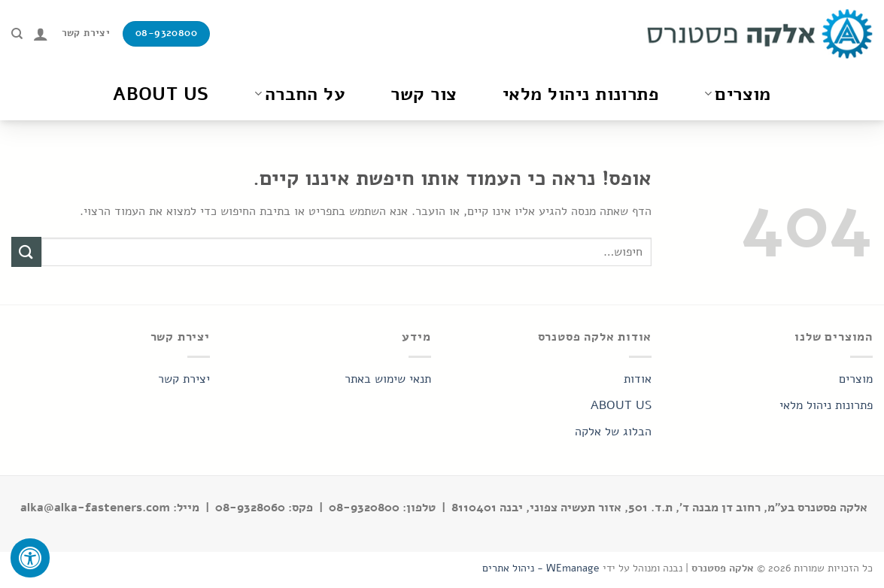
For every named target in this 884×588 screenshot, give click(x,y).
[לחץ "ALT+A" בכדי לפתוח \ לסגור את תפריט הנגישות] (30, 558)
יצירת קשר (184, 379)
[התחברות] (41, 34)
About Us (161, 94)
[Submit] (26, 252)
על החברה (300, 94)
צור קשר (424, 94)
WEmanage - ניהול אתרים (541, 568)
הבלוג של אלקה (613, 432)
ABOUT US (621, 405)
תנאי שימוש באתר (388, 379)
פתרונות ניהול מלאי (581, 94)
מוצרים (738, 94)
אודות (638, 379)
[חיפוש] (17, 34)
